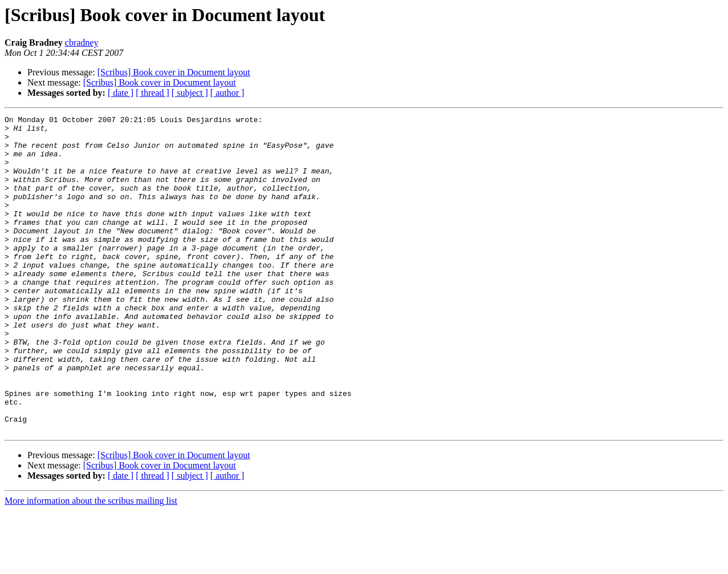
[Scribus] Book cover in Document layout (174, 72)
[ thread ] (152, 93)
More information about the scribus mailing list (91, 564)
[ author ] (227, 93)
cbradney (82, 43)
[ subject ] (190, 93)
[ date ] (121, 93)
